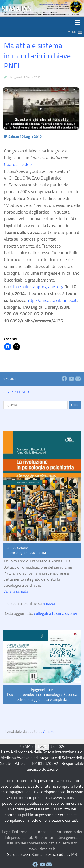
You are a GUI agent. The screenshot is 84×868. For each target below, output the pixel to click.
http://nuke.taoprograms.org (36, 287)
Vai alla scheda (16, 591)
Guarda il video (18, 164)
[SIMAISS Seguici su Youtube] (71, 379)
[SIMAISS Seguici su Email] (78, 379)
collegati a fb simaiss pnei (55, 614)
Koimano (39, 855)
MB (74, 855)
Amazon (50, 731)
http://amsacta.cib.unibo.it (52, 300)
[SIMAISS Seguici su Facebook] (64, 379)
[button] (72, 32)
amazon (50, 603)
